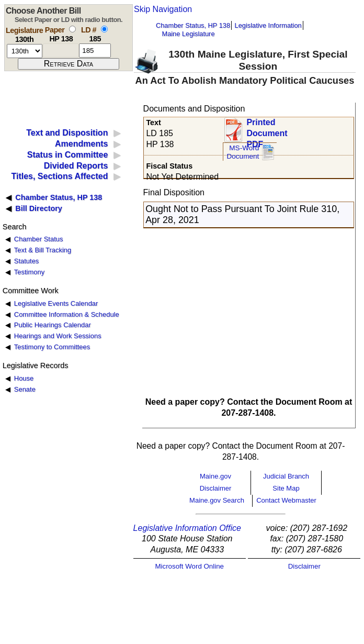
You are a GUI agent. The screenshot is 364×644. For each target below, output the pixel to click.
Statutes (27, 261)
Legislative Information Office (187, 528)
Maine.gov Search (217, 500)
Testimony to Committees (52, 347)
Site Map (286, 488)
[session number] (25, 51)
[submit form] (69, 64)
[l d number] (95, 51)
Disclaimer (216, 488)
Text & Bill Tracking (43, 250)
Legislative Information (268, 25)
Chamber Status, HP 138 (193, 25)
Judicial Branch (286, 476)
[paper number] (61, 51)
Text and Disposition (67, 133)
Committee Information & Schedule (67, 314)
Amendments (81, 144)
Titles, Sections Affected (59, 176)
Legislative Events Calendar (56, 303)
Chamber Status (39, 239)
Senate (25, 389)
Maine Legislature (188, 34)
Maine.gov (215, 476)
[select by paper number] (72, 29)
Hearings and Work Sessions (58, 336)
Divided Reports (76, 166)
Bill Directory (39, 208)
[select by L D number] (104, 29)
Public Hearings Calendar (53, 325)
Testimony (29, 272)
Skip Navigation (163, 9)
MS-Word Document (243, 152)
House (24, 378)
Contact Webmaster (286, 500)
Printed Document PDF (267, 130)
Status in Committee (68, 155)
